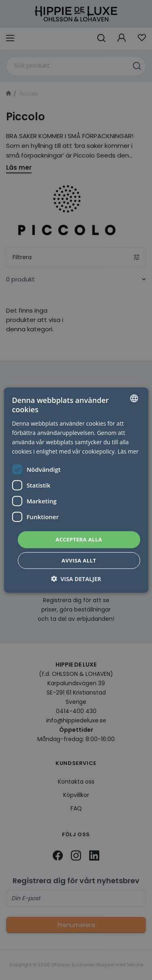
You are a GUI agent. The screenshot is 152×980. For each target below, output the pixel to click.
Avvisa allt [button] (79, 560)
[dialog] (76, 490)
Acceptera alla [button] (79, 539)
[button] (76, 578)
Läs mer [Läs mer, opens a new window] (128, 451)
